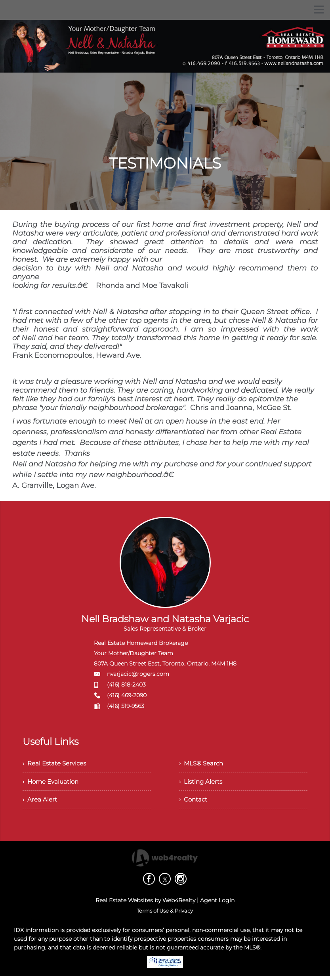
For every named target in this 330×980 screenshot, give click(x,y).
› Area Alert (40, 803)
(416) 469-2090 (127, 695)
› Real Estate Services (56, 764)
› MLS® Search (203, 764)
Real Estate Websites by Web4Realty (145, 904)
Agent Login (217, 904)
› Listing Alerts (202, 783)
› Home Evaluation (52, 783)
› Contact (194, 803)
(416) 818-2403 (126, 685)
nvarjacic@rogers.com (138, 674)
